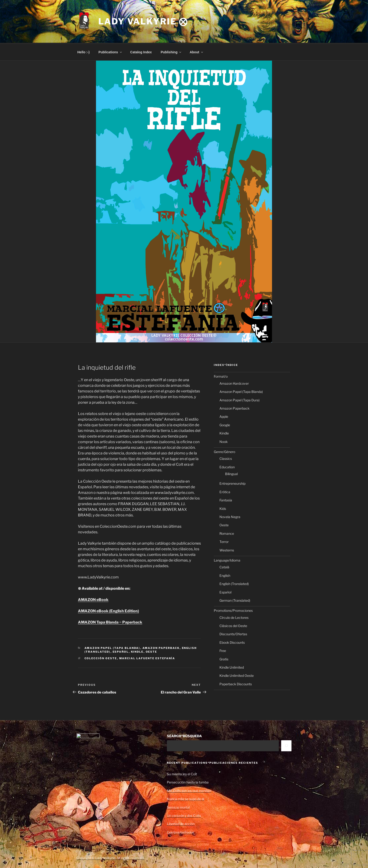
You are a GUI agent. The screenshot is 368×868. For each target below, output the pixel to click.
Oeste (151, 651)
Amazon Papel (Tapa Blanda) (112, 647)
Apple (224, 416)
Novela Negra (230, 516)
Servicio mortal (178, 807)
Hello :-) (84, 51)
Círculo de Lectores (234, 617)
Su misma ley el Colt (182, 773)
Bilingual (231, 473)
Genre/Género (224, 451)
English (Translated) (234, 583)
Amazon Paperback (161, 647)
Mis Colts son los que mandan (189, 790)
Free (223, 650)
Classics (226, 458)
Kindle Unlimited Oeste (237, 675)
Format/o (221, 376)
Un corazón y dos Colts (184, 815)
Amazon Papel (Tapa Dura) (240, 399)
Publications (111, 51)
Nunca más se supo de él (186, 798)
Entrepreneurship (232, 483)
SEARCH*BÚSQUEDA (184, 735)
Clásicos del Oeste (233, 625)
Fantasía (226, 499)
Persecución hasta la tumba (188, 781)
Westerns (227, 549)
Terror (224, 541)
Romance (227, 533)
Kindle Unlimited (232, 667)
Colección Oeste (101, 658)
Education (227, 466)
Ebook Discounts (232, 642)
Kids (223, 508)
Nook (224, 441)
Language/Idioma (227, 560)
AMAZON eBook (93, 599)
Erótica (225, 491)
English (225, 575)
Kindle (137, 651)
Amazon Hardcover (234, 383)
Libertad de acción (181, 823)
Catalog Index (141, 51)
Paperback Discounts (236, 683)
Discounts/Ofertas (233, 633)
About (197, 51)
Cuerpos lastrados (180, 831)
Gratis (224, 658)
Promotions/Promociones (233, 610)
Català (224, 566)
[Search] (286, 745)
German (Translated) (235, 600)
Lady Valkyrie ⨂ (143, 21)
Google (225, 424)
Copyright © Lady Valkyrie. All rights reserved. (110, 857)
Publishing (171, 51)
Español (121, 651)
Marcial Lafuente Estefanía (147, 658)
